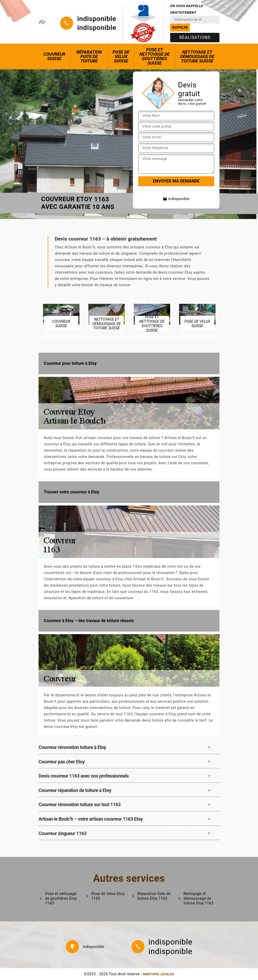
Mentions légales (158, 974)
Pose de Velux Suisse (121, 56)
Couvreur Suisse (55, 56)
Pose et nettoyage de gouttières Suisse (155, 56)
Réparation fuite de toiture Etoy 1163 (154, 896)
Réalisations (195, 37)
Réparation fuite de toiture (89, 56)
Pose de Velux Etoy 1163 (108, 896)
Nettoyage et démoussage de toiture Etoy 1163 (198, 898)
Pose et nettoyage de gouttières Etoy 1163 (61, 898)
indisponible (97, 19)
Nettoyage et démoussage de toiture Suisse (197, 56)
